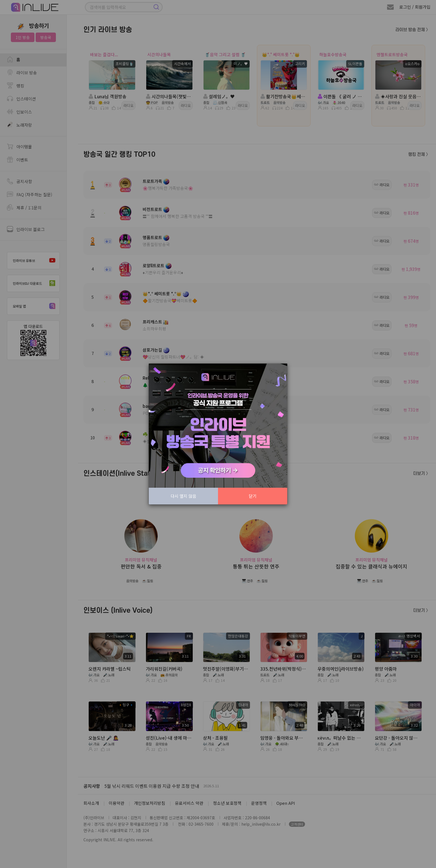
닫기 (253, 496)
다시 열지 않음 (184, 496)
